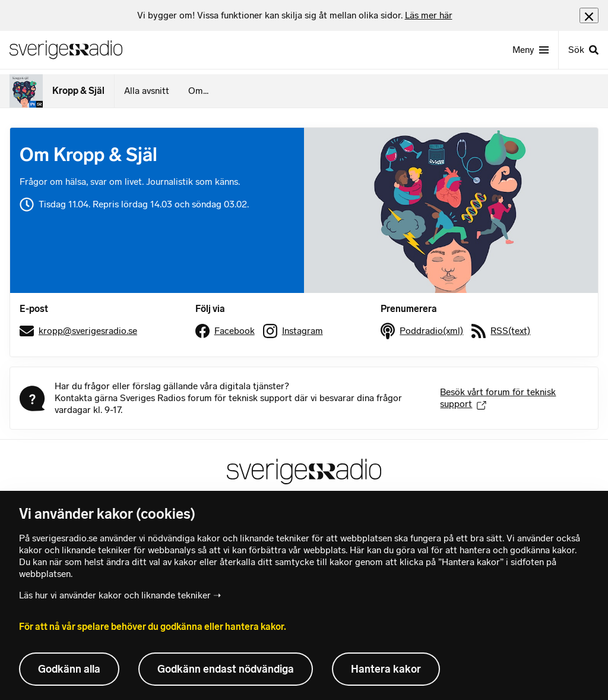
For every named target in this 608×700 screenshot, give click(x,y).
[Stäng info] (589, 15)
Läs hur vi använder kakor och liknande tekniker (115, 595)
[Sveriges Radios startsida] (66, 50)
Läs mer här (429, 15)
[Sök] (583, 50)
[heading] (295, 15)
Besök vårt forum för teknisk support (498, 398)
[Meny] (531, 50)
